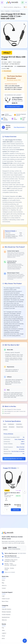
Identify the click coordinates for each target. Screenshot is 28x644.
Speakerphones (6, 617)
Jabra (3, 630)
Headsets (7, 11)
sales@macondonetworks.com (12, 557)
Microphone (12, 427)
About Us (4, 585)
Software (5, 430)
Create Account (6, 599)
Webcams (4, 620)
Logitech (4, 633)
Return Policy (5, 601)
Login (3, 596)
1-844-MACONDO (21, 553)
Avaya (3, 636)
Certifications (11, 424)
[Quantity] (7, 510)
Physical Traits (20, 427)
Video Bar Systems (6, 609)
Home (2, 11)
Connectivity (19, 424)
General (5, 427)
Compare (18, 490)
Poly (3, 628)
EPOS (3, 638)
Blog (3, 583)
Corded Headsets (16, 11)
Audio (5, 424)
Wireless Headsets (6, 612)
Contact (4, 588)
